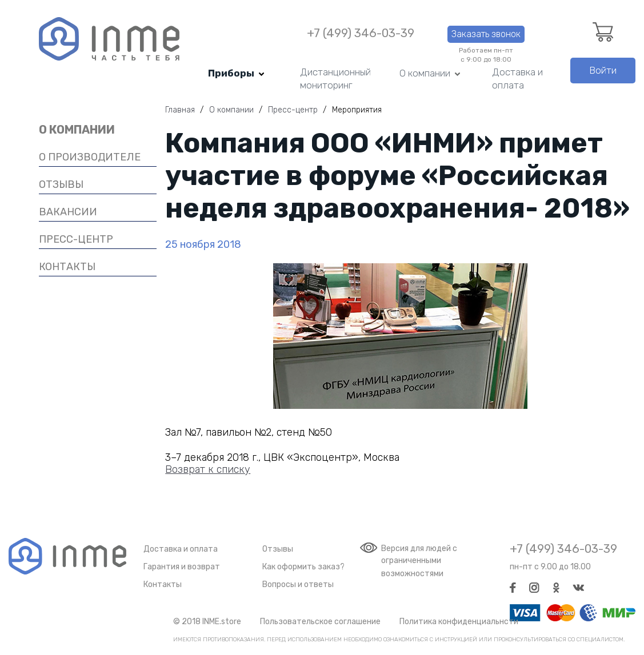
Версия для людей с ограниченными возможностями (419, 561)
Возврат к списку (208, 469)
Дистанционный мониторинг (335, 79)
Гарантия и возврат (182, 567)
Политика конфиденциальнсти (459, 622)
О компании (425, 73)
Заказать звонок (486, 34)
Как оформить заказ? (303, 567)
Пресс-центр (76, 239)
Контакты (163, 584)
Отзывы (278, 549)
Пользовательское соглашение (320, 622)
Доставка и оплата (517, 79)
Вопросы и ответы (298, 584)
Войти (603, 70)
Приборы (231, 73)
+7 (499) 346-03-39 (361, 33)
